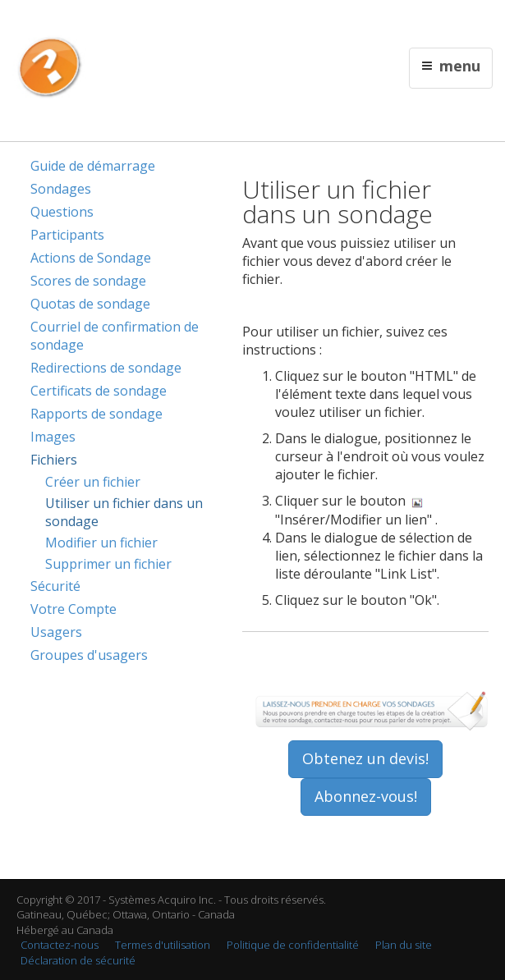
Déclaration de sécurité (78, 960)
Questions (62, 212)
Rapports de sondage (96, 414)
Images (53, 437)
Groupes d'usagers (89, 655)
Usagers (56, 632)
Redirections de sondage (106, 368)
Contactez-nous (60, 945)
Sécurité (55, 586)
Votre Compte (73, 609)
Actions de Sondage (91, 258)
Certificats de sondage (99, 391)
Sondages (61, 189)
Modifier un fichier (101, 543)
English (254, 22)
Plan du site (404, 945)
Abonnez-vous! (366, 796)
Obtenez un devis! (365, 758)
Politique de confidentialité (293, 945)
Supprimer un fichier (108, 564)
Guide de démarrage (93, 166)
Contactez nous (311, 22)
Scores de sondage (88, 281)
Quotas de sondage (90, 304)
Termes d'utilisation (163, 945)
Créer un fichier (93, 482)
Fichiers (54, 460)
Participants (67, 235)
